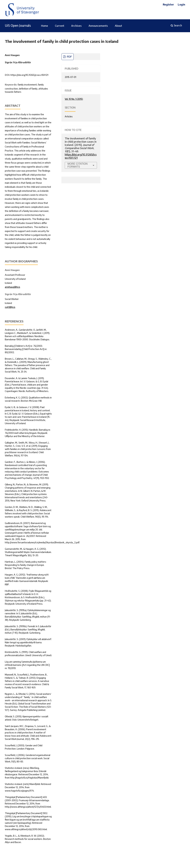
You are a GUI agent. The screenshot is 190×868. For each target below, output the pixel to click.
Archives (76, 26)
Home (45, 26)
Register (168, 5)
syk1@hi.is (10, 307)
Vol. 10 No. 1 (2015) (74, 99)
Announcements (98, 26)
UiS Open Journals (18, 25)
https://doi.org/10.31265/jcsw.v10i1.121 (29, 75)
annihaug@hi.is (12, 287)
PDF (69, 57)
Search (176, 25)
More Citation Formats (78, 165)
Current (60, 26)
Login (181, 5)
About (118, 26)
